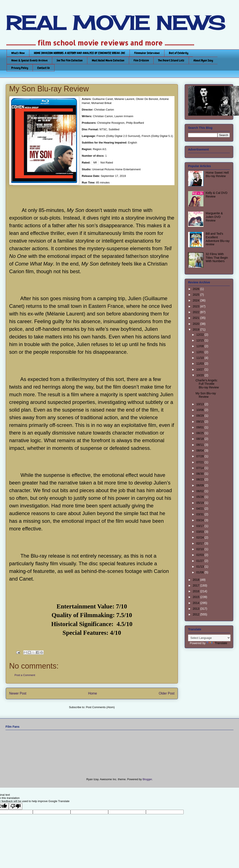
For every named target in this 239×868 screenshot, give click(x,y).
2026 (197, 289)
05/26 (200, 497)
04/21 (200, 509)
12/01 (200, 352)
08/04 (200, 450)
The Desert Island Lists (171, 60)
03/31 (200, 514)
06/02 (200, 491)
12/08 (200, 346)
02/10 (200, 549)
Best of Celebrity (179, 53)
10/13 (200, 404)
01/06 (200, 572)
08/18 (200, 439)
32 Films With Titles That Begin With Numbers (217, 258)
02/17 (200, 543)
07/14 (200, 468)
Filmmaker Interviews (147, 53)
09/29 (200, 416)
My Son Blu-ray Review (206, 395)
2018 (197, 580)
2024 (197, 300)
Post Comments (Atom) (100, 707)
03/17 (200, 526)
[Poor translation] (16, 806)
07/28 (200, 456)
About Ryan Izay (203, 60)
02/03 (200, 555)
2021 (197, 318)
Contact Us (44, 68)
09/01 (200, 427)
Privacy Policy (20, 68)
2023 (197, 306)
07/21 (200, 462)
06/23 (200, 479)
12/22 (200, 335)
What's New (18, 53)
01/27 (200, 561)
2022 (197, 312)
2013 (197, 609)
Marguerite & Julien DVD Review (214, 217)
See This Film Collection (70, 60)
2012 (197, 614)
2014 (197, 603)
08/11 (200, 445)
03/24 (200, 520)
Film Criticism (141, 60)
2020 (197, 324)
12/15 (200, 340)
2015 (197, 597)
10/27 (200, 369)
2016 (197, 591)
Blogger (147, 779)
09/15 (200, 422)
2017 (197, 585)
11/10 (200, 358)
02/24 (200, 537)
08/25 (200, 433)
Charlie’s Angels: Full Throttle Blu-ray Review (207, 384)
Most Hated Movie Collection (108, 60)
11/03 (200, 364)
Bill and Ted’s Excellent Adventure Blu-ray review (218, 239)
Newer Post (18, 693)
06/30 (200, 474)
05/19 (200, 503)
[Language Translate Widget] (209, 638)
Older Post (167, 693)
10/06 (200, 410)
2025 (197, 295)
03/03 (200, 532)
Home (93, 693)
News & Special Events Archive (29, 60)
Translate (217, 643)
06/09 (200, 485)
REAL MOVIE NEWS (115, 23)
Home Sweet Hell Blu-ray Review (217, 174)
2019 (197, 330)
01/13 (200, 567)
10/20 (200, 375)
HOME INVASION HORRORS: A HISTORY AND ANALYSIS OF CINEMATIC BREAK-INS (79, 53)
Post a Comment (25, 675)
